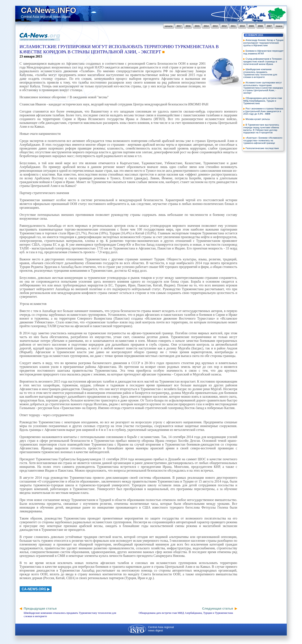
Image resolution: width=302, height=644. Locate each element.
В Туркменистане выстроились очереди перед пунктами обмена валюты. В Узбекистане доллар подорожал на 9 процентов (261, 129)
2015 (197, 26)
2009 (251, 26)
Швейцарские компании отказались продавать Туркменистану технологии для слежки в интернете (260, 73)
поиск (279, 26)
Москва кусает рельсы (258, 119)
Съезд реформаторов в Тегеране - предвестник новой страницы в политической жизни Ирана (263, 61)
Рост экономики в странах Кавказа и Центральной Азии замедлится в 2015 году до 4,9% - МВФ (263, 111)
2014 (206, 26)
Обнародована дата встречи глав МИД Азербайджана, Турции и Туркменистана (263, 101)
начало (169, 26)
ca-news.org (34, 589)
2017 (179, 26)
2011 (233, 26)
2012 (224, 26)
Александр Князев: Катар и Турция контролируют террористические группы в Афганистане (263, 43)
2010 (242, 26)
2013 (215, 26)
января (253, 35)
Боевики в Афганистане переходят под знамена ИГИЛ (263, 52)
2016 (188, 26)
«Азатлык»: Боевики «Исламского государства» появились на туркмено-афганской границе (263, 140)
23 (246, 35)
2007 (269, 26)
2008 (260, 26)
